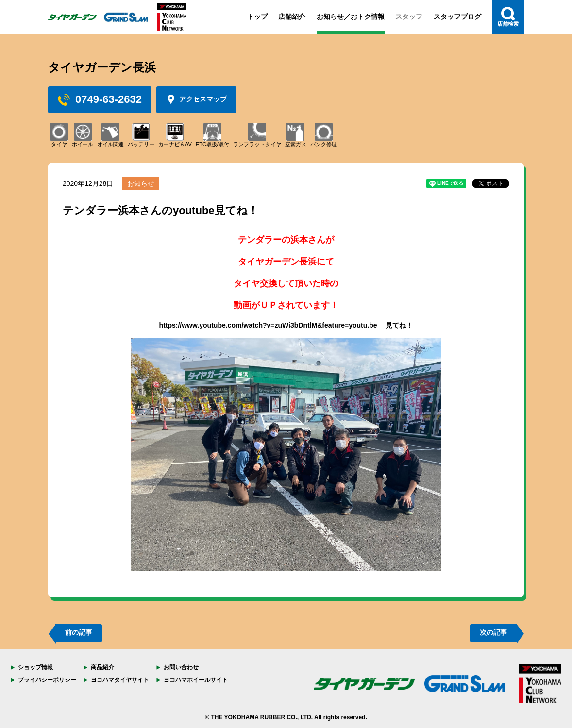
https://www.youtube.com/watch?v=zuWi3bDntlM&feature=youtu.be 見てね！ (286, 325)
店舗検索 (508, 17)
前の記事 (79, 632)
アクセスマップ (196, 99)
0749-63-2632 (100, 99)
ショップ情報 (35, 667)
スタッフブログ (457, 17)
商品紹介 (102, 667)
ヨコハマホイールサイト (196, 680)
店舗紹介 (292, 17)
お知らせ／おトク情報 (351, 17)
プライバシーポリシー (47, 680)
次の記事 (493, 632)
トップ (257, 17)
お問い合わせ (181, 667)
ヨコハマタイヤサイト (120, 680)
